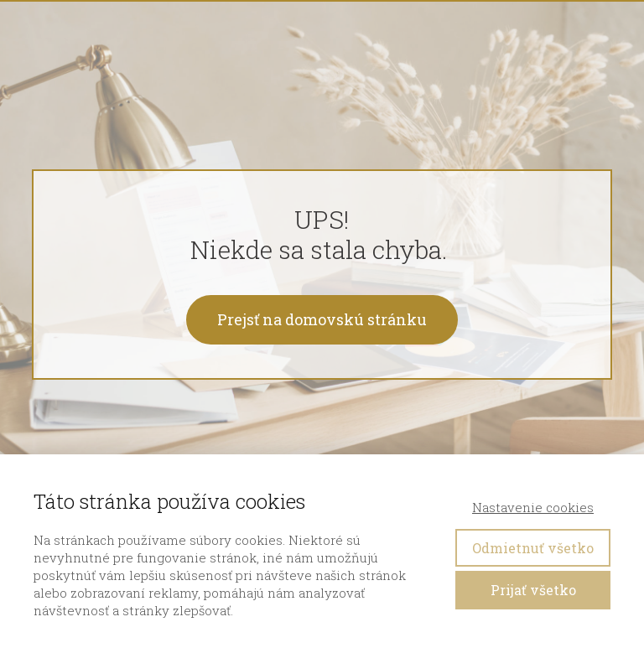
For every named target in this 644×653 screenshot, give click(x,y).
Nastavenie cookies (533, 507)
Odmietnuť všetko (533, 548)
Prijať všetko (533, 590)
